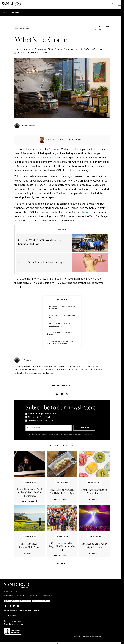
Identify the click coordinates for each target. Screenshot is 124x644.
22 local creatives (47, 158)
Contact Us (47, 596)
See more (62, 564)
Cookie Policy (26, 601)
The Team (33, 596)
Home (4, 12)
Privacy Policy (12, 601)
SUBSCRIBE (85, 428)
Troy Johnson (28, 360)
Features (15, 12)
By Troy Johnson (28, 126)
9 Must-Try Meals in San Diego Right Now (62, 316)
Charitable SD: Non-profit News (39, 421)
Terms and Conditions (42, 601)
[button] (57, 393)
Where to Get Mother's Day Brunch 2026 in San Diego (62, 325)
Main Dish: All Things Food (38, 417)
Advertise (9, 596)
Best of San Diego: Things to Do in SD (42, 414)
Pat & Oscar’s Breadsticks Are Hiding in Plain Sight (63, 308)
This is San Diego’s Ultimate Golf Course (61, 334)
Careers (21, 596)
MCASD (87, 212)
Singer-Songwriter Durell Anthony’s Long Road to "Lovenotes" (62, 342)
